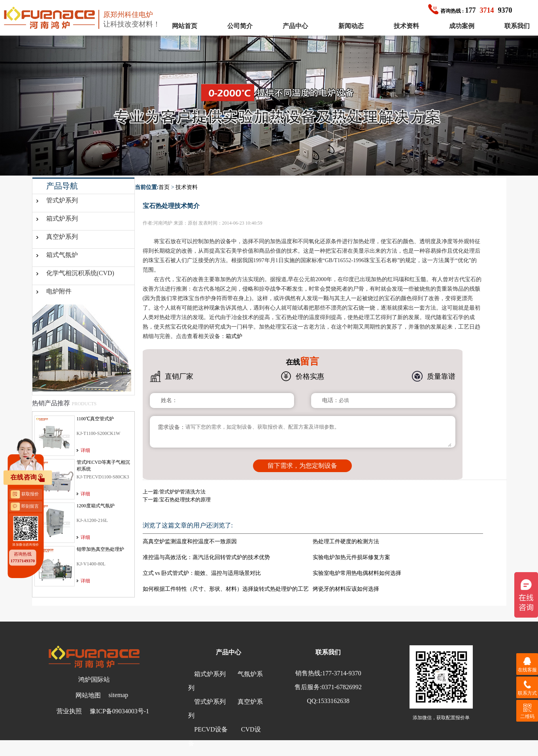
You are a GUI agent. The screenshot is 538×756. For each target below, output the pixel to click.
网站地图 (88, 695)
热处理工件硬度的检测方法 (346, 541)
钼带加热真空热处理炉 (100, 549)
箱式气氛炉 (62, 255)
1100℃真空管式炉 (95, 419)
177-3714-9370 (342, 673)
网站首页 (185, 26)
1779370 (470, 10)
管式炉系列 (62, 200)
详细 (85, 450)
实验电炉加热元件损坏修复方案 (351, 557)
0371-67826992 (342, 687)
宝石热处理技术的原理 (185, 500)
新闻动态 (351, 26)
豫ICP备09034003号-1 (119, 711)
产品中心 (295, 26)
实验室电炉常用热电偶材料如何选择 (357, 573)
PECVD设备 (211, 729)
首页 (164, 187)
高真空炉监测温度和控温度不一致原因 (190, 541)
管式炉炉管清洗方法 (182, 492)
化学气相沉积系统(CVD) (80, 273)
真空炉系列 (62, 237)
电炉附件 (59, 291)
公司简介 (240, 26)
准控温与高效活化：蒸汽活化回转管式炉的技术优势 (206, 557)
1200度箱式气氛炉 (96, 506)
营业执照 (69, 711)
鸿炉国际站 (94, 679)
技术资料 (406, 26)
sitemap (119, 695)
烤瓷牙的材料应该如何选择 (346, 589)
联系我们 (517, 26)
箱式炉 (234, 336)
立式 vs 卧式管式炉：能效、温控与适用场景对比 (202, 573)
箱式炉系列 (62, 218)
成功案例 (462, 26)
